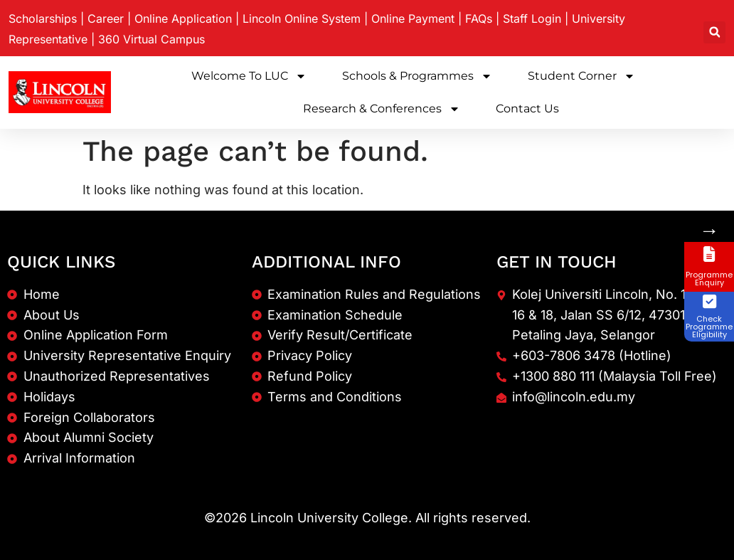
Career (106, 19)
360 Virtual (151, 39)
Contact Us (527, 109)
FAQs (479, 19)
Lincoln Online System (302, 19)
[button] (714, 32)
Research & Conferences (382, 109)
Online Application (183, 19)
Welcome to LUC (249, 76)
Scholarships (43, 19)
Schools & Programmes (417, 76)
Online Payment (413, 19)
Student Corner (581, 76)
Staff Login (532, 19)
